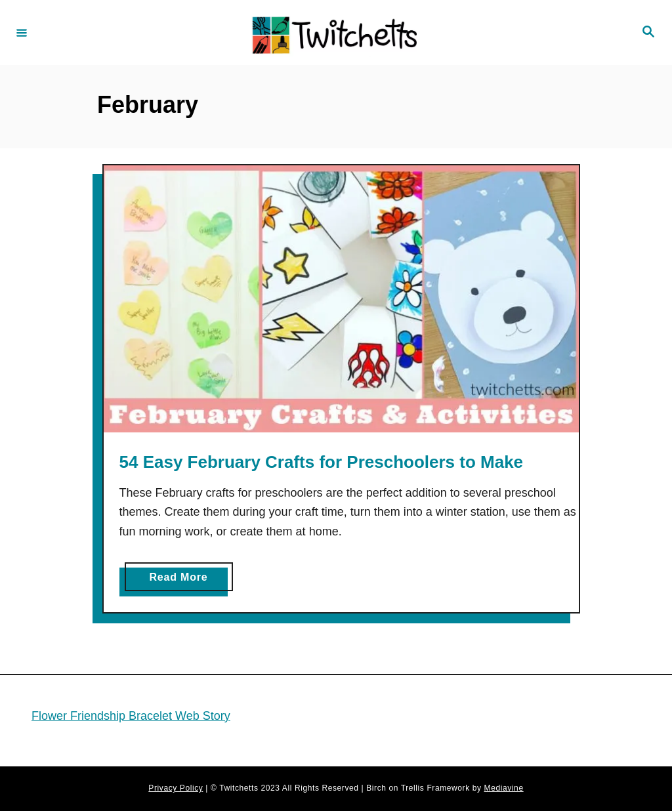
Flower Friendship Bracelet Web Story (131, 716)
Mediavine (504, 788)
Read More (183, 580)
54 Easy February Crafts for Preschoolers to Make (322, 462)
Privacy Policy (176, 788)
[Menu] (22, 32)
